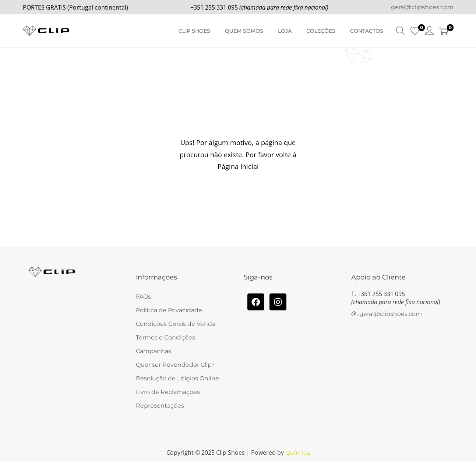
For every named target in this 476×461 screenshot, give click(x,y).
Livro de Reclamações (168, 392)
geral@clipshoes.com (422, 7)
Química (298, 453)
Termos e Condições (165, 337)
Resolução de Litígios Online (177, 378)
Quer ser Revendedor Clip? (175, 365)
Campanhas (154, 351)
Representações (160, 406)
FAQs (143, 297)
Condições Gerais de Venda (176, 324)
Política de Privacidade (169, 310)
